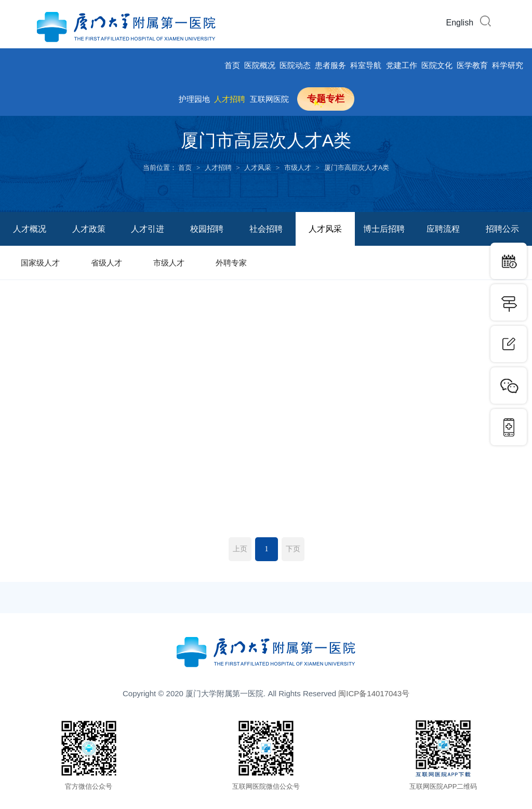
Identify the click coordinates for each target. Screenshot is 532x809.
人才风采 (258, 168)
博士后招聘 (384, 229)
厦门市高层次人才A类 (357, 168)
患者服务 (330, 65)
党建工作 (402, 65)
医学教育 (472, 65)
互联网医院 (269, 99)
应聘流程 (443, 229)
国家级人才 (40, 263)
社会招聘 (266, 229)
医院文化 (437, 65)
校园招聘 (207, 229)
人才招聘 (230, 99)
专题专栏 (326, 99)
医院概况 (260, 65)
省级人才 (107, 263)
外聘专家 (231, 263)
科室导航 (366, 65)
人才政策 (89, 229)
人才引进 (148, 229)
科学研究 (508, 65)
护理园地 (194, 99)
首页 (232, 65)
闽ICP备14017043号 (374, 693)
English (460, 23)
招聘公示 (502, 229)
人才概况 (30, 229)
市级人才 (298, 168)
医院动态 (295, 65)
